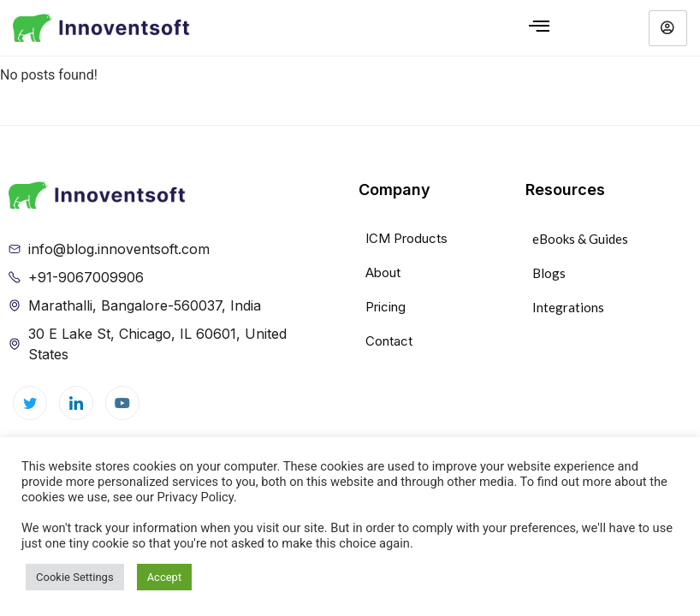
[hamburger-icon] (539, 28)
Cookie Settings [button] (75, 577)
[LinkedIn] (76, 403)
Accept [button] (165, 577)
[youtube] (122, 403)
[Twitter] (30, 403)
